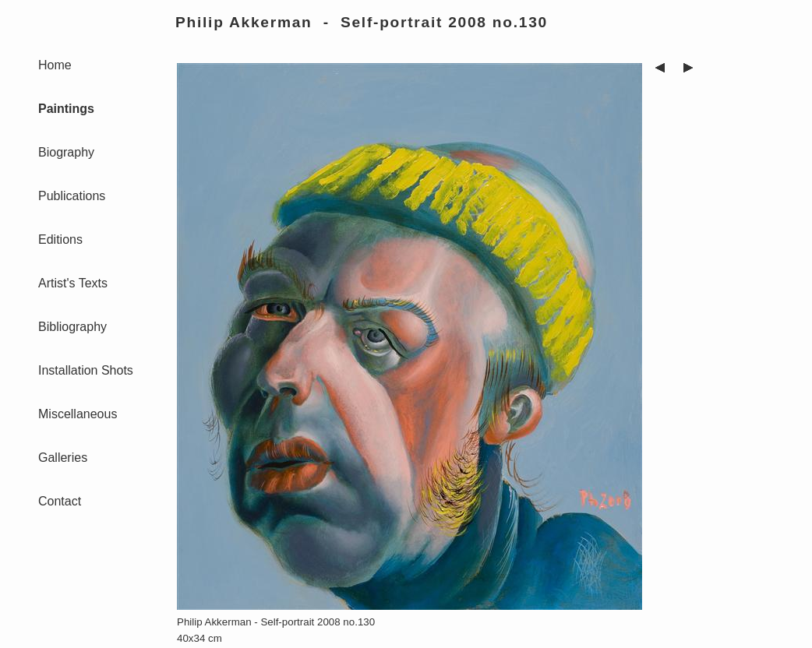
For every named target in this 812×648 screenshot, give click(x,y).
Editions (60, 239)
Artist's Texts (73, 283)
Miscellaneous (78, 414)
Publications (72, 196)
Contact (60, 501)
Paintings (66, 109)
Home (55, 65)
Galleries (63, 458)
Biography (66, 152)
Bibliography (72, 327)
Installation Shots (86, 370)
